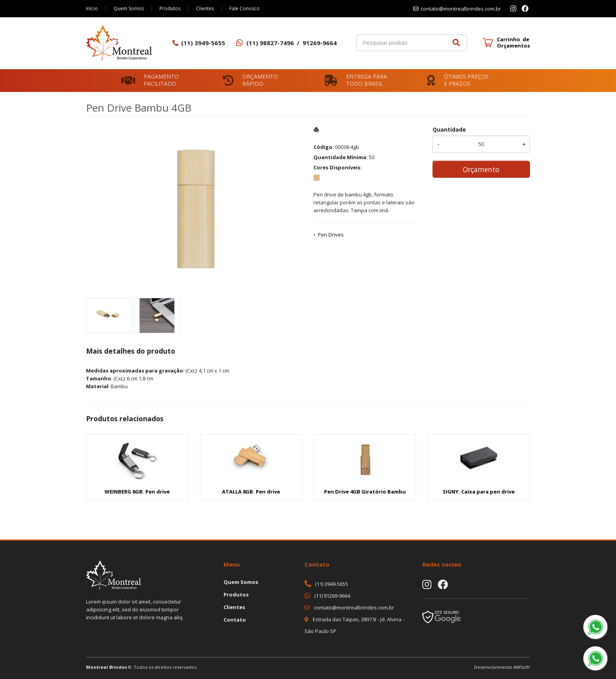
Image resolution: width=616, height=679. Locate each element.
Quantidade (449, 129)
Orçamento (481, 169)
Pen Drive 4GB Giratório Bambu (365, 492)
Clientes (205, 8)
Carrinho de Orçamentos (513, 42)
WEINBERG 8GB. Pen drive (137, 492)
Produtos (170, 8)
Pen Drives (331, 235)
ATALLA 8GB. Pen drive (251, 492)
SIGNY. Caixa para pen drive (479, 492)
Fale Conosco (245, 8)
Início (92, 8)
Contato (235, 620)
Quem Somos (129, 8)
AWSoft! (522, 667)
